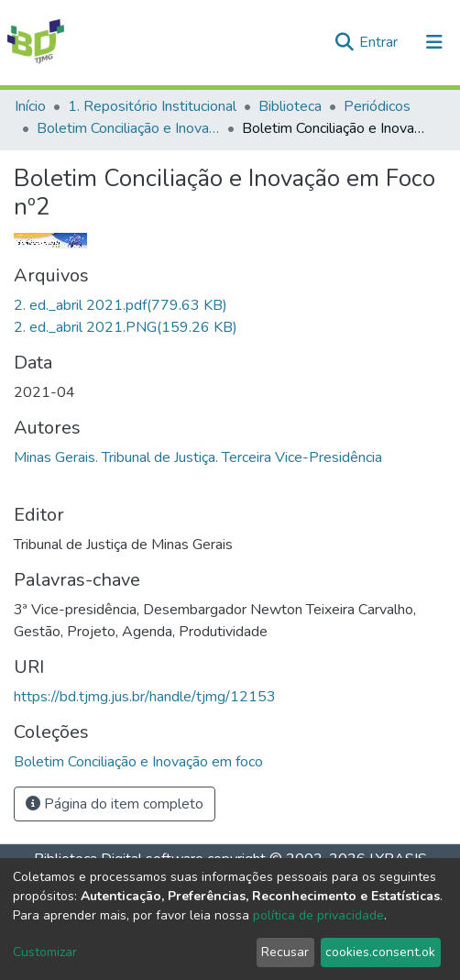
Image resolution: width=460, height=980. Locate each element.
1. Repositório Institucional (152, 106)
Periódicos (377, 106)
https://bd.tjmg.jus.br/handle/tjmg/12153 (145, 697)
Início (30, 106)
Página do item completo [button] (115, 804)
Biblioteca (290, 106)
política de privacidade (318, 915)
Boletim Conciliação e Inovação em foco (128, 128)
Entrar (380, 42)
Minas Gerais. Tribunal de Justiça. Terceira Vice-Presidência (198, 457)
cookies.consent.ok (380, 952)
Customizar (45, 952)
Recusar (285, 952)
